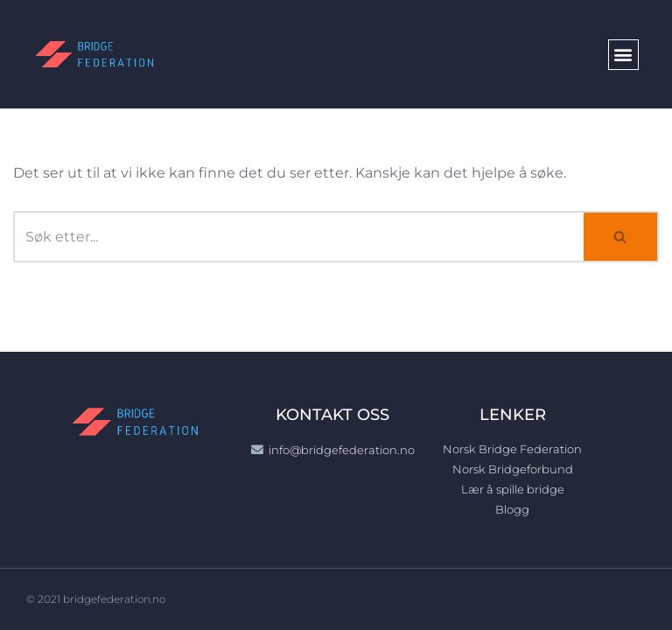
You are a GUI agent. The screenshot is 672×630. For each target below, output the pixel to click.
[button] (623, 55)
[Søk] (298, 237)
